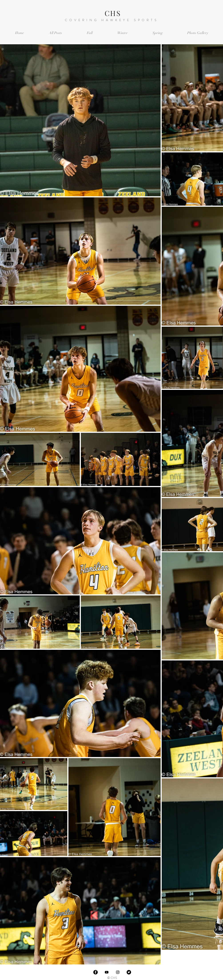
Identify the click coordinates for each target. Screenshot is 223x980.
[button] (90, 33)
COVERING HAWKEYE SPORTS (112, 20)
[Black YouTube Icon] (107, 972)
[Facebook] (96, 972)
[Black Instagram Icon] (118, 972)
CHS (113, 13)
